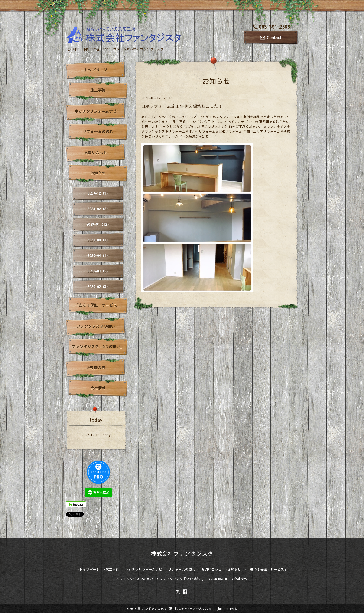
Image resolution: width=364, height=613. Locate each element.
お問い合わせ (96, 152)
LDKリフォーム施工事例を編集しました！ (182, 106)
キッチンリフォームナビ (96, 111)
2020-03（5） (98, 271)
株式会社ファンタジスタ (182, 553)
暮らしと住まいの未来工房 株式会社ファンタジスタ (172, 609)
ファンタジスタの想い (96, 326)
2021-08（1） (98, 240)
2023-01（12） (99, 224)
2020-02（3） (98, 287)
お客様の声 (96, 368)
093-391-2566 (272, 27)
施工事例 (98, 90)
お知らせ (98, 173)
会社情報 (98, 388)
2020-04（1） (98, 255)
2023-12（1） (98, 193)
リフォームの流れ (98, 131)
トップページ (96, 70)
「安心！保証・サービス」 (98, 305)
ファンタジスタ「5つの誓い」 (98, 346)
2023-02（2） (98, 209)
